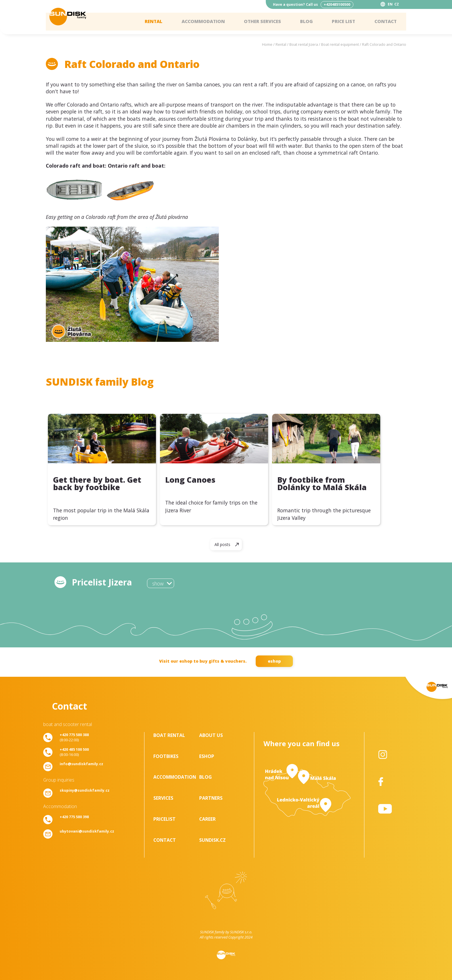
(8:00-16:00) (74, 752)
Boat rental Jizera (304, 44)
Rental (150, 22)
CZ (397, 4)
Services (163, 798)
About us (211, 735)
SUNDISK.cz (212, 840)
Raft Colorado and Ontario (384, 44)
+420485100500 (337, 4)
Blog (305, 22)
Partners (211, 798)
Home (267, 44)
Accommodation (200, 22)
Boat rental (169, 735)
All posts (222, 544)
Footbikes (166, 756)
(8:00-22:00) (74, 737)
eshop (274, 661)
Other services (261, 22)
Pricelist (164, 819)
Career (207, 819)
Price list (342, 22)
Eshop (207, 756)
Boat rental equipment (340, 44)
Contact (385, 22)
